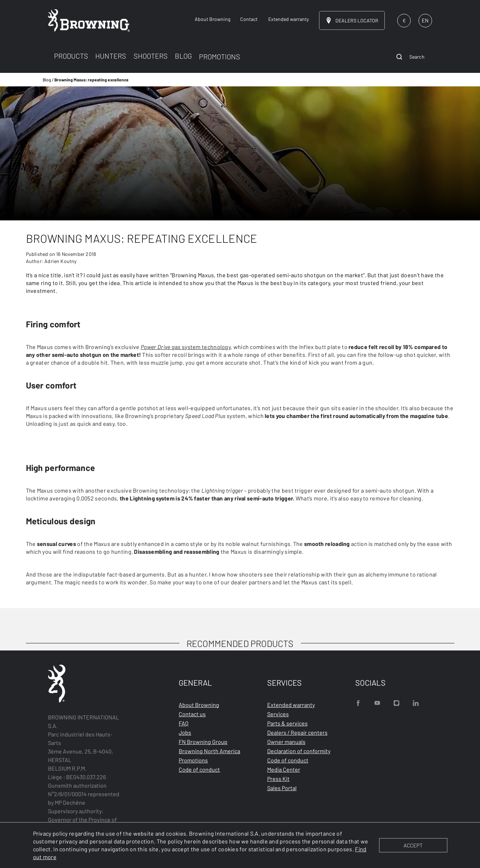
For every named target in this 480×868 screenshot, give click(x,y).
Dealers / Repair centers (297, 732)
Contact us (192, 714)
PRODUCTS (71, 56)
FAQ (184, 723)
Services (278, 714)
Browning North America (209, 751)
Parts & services (287, 723)
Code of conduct (199, 769)
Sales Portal (282, 788)
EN (425, 20)
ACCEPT (413, 845)
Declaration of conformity (299, 751)
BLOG (183, 56)
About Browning (199, 705)
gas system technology (186, 347)
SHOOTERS (151, 56)
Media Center (284, 769)
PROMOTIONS (220, 57)
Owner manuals (286, 742)
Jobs (185, 732)
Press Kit (278, 779)
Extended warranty (291, 705)
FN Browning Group (203, 742)
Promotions (193, 760)
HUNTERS (111, 56)
